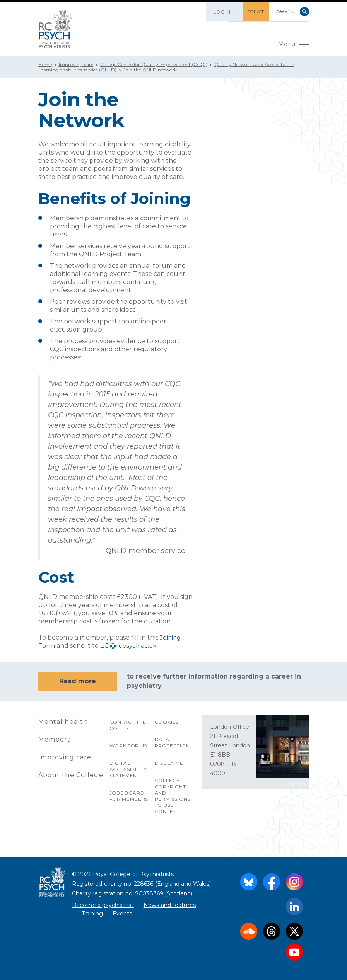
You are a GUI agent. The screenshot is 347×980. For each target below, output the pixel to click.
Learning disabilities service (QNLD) (77, 70)
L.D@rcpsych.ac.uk (129, 646)
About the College (71, 775)
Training (92, 913)
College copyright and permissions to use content (173, 795)
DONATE (252, 12)
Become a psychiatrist (103, 905)
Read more (78, 681)
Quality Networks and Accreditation (254, 64)
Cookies (167, 722)
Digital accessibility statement (128, 769)
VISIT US (295, 783)
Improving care (76, 64)
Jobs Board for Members (129, 795)
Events (122, 913)
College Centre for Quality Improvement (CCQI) (154, 64)
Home (45, 64)
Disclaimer (171, 763)
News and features (170, 905)
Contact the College (128, 725)
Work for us (129, 745)
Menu (293, 46)
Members (55, 739)
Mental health (63, 721)
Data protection (172, 742)
